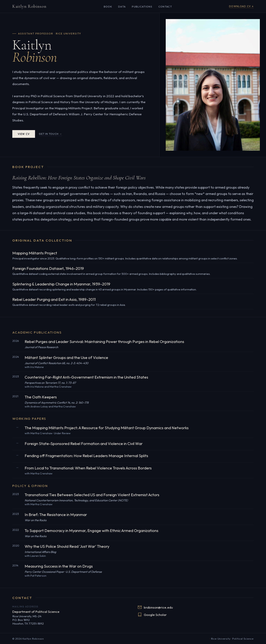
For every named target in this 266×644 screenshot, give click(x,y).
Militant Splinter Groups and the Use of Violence (66, 358)
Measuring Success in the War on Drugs (59, 566)
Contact (165, 7)
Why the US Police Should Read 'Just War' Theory (67, 546)
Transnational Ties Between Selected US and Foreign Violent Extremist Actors (92, 495)
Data (122, 7)
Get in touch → (50, 134)
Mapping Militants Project (35, 253)
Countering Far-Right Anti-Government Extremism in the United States (86, 377)
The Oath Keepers (41, 397)
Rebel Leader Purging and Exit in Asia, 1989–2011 (54, 299)
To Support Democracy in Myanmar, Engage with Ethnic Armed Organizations (92, 531)
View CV (24, 134)
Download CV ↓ (241, 6)
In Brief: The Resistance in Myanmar (56, 515)
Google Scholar (152, 615)
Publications (142, 7)
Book (108, 7)
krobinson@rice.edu (155, 607)
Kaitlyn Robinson (29, 6)
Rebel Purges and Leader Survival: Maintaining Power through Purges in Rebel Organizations (104, 342)
